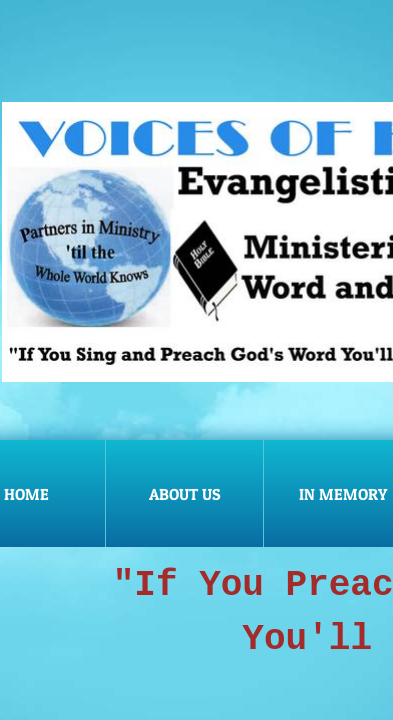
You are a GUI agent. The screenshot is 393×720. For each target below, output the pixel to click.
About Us (185, 494)
